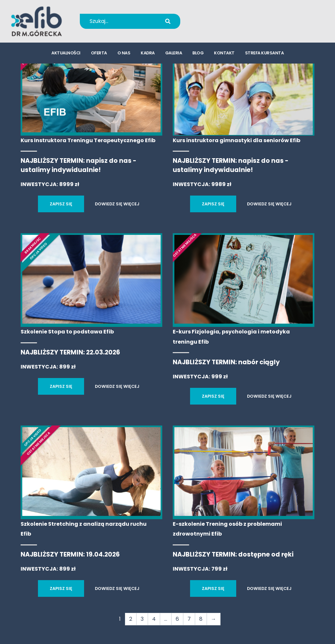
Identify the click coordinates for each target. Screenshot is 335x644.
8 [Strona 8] (201, 619)
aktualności (66, 54)
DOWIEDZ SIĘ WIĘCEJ (117, 204)
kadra (148, 54)
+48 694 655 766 (230, 17)
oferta (99, 54)
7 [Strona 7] (189, 619)
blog (198, 54)
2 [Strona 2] (131, 619)
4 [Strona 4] (154, 619)
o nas (124, 54)
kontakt (224, 54)
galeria (174, 54)
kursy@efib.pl (225, 25)
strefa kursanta (264, 54)
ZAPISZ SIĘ (61, 204)
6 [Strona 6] (177, 619)
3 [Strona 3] (142, 619)
